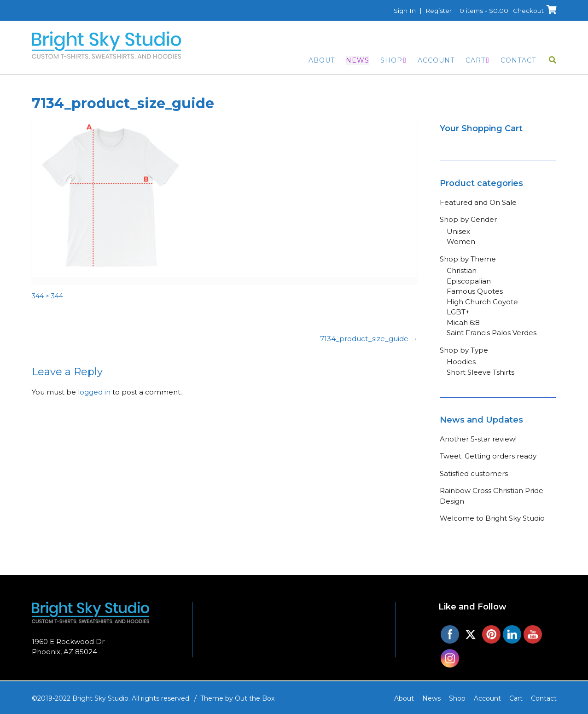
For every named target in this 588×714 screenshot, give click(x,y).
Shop (391, 60)
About (322, 60)
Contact (518, 60)
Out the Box (255, 698)
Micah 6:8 (463, 322)
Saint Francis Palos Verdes (492, 333)
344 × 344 (47, 296)
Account (436, 60)
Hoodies (461, 362)
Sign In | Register (419, 11)
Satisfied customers (474, 473)
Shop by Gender (468, 219)
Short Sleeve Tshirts (480, 372)
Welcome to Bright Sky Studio (492, 518)
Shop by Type (464, 350)
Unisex (458, 231)
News (358, 60)
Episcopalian (469, 281)
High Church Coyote (482, 302)
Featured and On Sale (478, 202)
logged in (94, 392)
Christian (462, 270)
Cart (475, 60)
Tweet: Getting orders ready (488, 456)
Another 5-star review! (478, 439)
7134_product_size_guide (369, 339)
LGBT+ (458, 312)
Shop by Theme (468, 259)
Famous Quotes (475, 291)
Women (461, 241)
